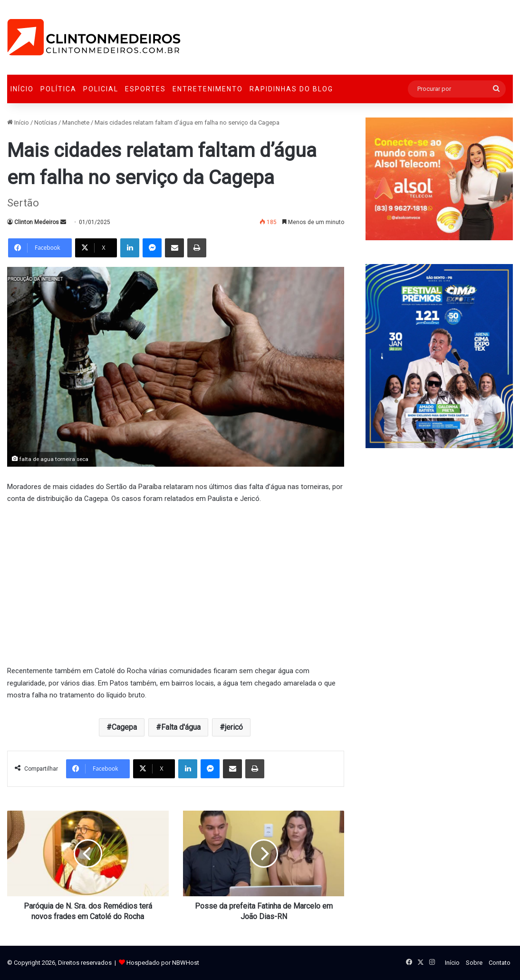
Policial (101, 89)
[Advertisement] (176, 584)
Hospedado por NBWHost (163, 963)
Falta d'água (181, 727)
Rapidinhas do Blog (291, 89)
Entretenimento (208, 89)
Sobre (474, 963)
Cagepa (124, 727)
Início (22, 89)
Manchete (76, 122)
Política (58, 89)
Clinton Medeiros (37, 222)
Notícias (46, 122)
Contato (500, 963)
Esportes (145, 89)
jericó (234, 727)
